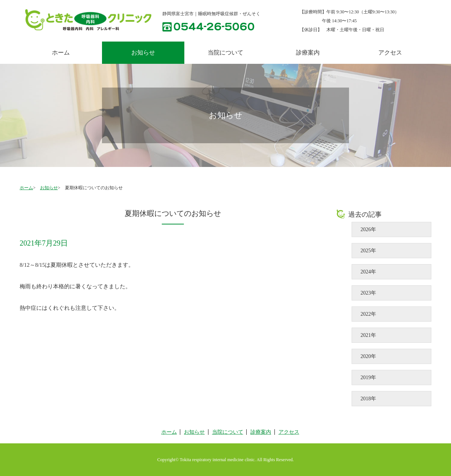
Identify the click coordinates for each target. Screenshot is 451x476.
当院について (225, 52)
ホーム (61, 52)
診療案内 (308, 52)
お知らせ (49, 188)
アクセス (390, 52)
